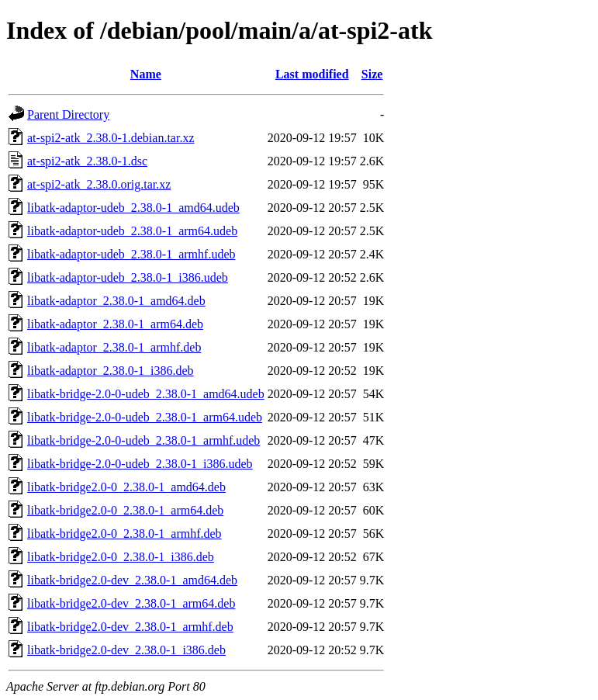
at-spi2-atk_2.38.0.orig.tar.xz (99, 184)
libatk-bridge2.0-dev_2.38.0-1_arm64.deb (131, 603)
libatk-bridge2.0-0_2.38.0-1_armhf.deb (124, 534)
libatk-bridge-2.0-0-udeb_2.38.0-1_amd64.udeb (146, 394)
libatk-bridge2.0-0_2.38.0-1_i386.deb (121, 557)
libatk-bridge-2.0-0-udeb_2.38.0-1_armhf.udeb (143, 440)
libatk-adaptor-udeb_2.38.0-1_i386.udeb (128, 277)
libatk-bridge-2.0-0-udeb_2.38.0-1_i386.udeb (140, 464)
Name (146, 74)
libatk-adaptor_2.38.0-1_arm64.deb (115, 324)
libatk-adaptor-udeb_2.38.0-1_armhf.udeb (131, 254)
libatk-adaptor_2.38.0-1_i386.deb (111, 371)
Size (372, 74)
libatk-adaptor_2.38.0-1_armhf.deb (114, 347)
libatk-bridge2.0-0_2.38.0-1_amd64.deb (126, 487)
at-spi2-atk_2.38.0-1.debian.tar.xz (111, 138)
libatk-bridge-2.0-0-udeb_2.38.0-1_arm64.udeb (145, 417)
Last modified (312, 74)
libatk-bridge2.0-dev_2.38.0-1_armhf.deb (130, 627)
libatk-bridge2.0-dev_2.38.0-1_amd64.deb (132, 580)
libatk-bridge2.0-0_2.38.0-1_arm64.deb (125, 510)
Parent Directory (68, 114)
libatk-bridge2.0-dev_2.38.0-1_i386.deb (126, 650)
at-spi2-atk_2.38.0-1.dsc (87, 161)
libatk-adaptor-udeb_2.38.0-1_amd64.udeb (133, 208)
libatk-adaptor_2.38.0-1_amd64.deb (116, 301)
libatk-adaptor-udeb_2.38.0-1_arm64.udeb (132, 231)
